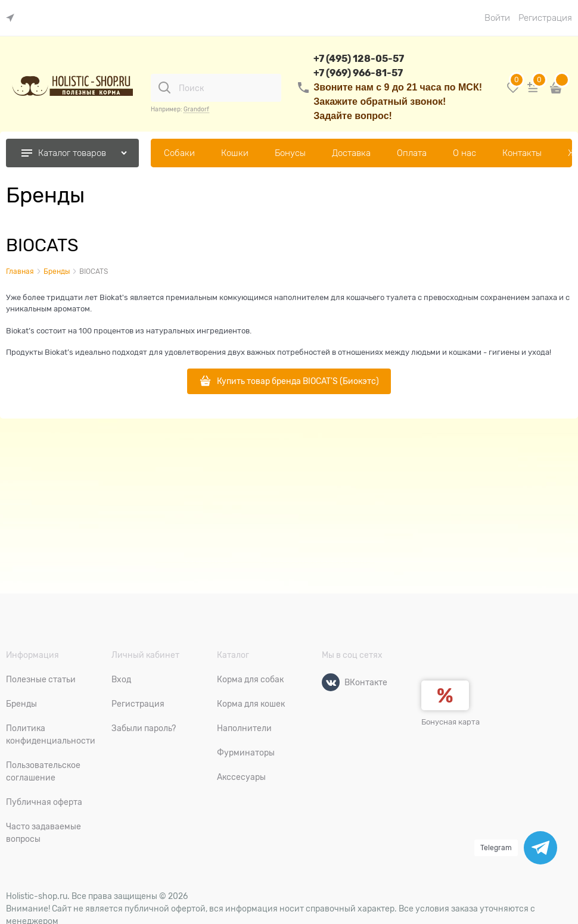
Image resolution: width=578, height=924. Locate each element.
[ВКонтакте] (331, 682)
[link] (13, 18)
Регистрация (545, 18)
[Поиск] (164, 88)
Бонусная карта (450, 722)
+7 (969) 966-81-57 (358, 73)
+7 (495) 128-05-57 (359, 59)
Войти (497, 18)
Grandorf (196, 109)
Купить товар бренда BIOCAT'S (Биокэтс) (298, 381)
